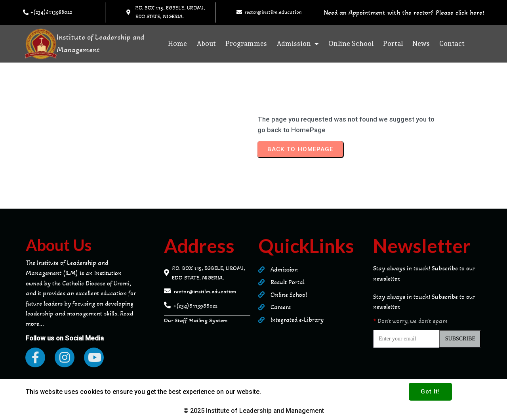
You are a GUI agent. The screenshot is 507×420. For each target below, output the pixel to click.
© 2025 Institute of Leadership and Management (254, 411)
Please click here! (460, 12)
